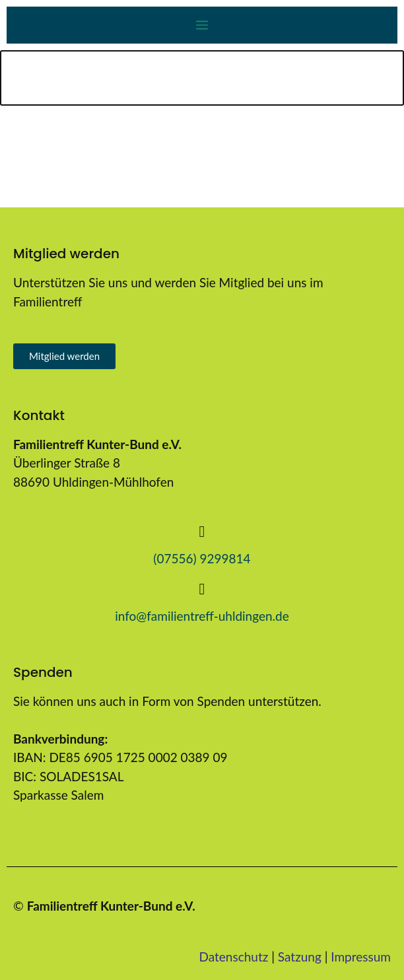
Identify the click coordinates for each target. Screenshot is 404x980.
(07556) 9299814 (202, 558)
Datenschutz (234, 957)
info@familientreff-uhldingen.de (202, 616)
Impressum (361, 957)
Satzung (300, 957)
